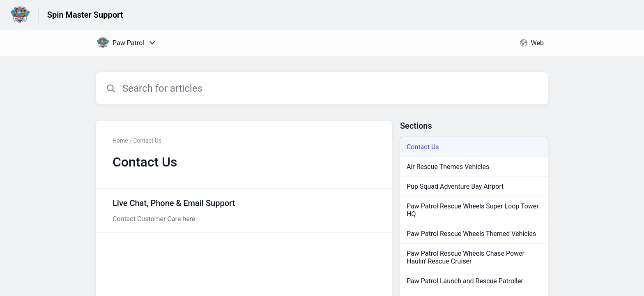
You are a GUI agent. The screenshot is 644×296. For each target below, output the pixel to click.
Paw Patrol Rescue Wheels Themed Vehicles (471, 234)
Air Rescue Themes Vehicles (448, 167)
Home (120, 141)
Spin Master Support (85, 15)
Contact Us (423, 147)
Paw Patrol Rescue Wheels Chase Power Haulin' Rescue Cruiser (466, 257)
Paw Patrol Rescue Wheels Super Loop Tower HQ (473, 210)
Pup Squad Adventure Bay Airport (455, 186)
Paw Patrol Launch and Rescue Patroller (465, 281)
